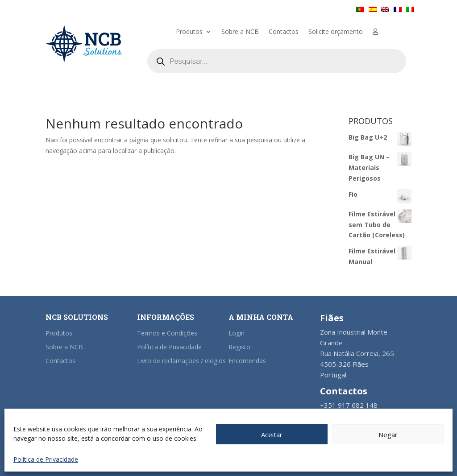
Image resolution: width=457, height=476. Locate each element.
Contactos (284, 32)
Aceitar (272, 435)
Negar (388, 435)
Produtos (189, 32)
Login (237, 333)
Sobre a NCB (240, 32)
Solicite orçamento (336, 32)
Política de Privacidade (46, 459)
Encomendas (247, 361)
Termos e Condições (167, 333)
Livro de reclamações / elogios (181, 361)
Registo (239, 347)
